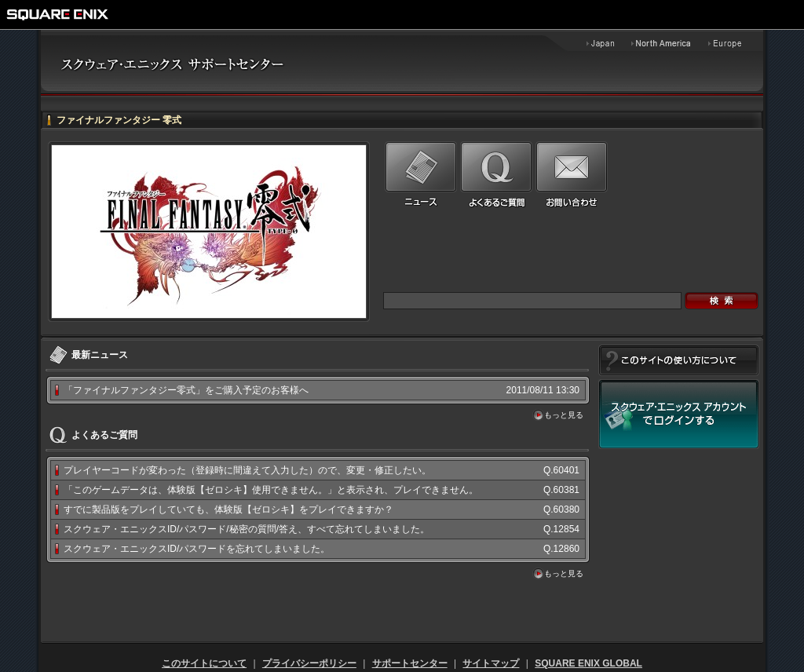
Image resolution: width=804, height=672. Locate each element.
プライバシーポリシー (309, 663)
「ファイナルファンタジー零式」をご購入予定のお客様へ (186, 390)
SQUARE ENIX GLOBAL (588, 663)
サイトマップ (491, 663)
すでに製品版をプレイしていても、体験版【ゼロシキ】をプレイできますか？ (228, 509)
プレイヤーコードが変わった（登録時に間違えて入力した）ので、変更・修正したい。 (247, 470)
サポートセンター (410, 663)
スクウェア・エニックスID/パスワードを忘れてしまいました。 (197, 549)
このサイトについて (204, 663)
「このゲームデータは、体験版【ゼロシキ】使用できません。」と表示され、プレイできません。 (271, 490)
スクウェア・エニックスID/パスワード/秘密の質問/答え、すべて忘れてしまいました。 (247, 529)
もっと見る (564, 415)
